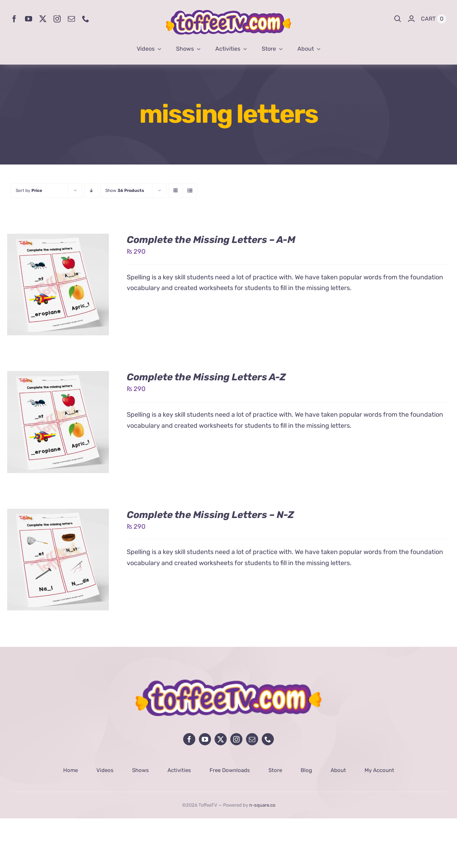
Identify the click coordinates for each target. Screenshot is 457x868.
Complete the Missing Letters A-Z (206, 377)
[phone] (86, 19)
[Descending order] (91, 191)
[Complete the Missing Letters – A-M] (58, 239)
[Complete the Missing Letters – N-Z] (58, 514)
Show (125, 191)
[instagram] (57, 19)
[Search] (398, 19)
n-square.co (262, 805)
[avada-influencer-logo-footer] (228, 683)
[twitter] (43, 19)
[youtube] (29, 19)
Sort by (29, 191)
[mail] (71, 19)
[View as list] (190, 191)
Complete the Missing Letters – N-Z (210, 515)
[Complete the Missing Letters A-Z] (58, 376)
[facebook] (14, 19)
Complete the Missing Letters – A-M (211, 240)
